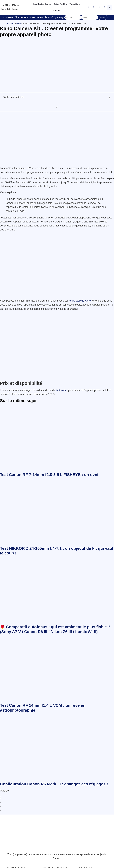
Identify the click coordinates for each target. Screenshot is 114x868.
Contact (57, 11)
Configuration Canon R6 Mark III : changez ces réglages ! (54, 784)
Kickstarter (62, 390)
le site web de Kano (80, 301)
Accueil (11, 23)
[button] (110, 7)
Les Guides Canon (42, 4)
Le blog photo (10, 5)
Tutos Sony (75, 4)
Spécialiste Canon (9, 9)
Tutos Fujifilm (60, 4)
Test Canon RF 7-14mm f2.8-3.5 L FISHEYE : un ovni (49, 475)
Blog (19, 23)
